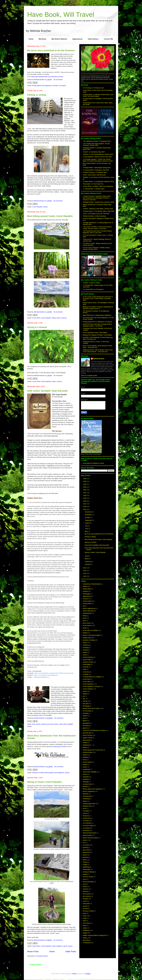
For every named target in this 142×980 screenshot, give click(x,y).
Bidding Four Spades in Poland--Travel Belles (97, 335)
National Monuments (89, 833)
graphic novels (87, 738)
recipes (85, 874)
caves (85, 655)
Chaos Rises (87, 660)
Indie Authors (93, 39)
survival (85, 909)
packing (85, 847)
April (87, 556)
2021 (85, 493)
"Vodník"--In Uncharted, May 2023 (94, 152)
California (86, 645)
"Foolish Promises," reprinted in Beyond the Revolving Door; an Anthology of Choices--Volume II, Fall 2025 (97, 198)
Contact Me (108, 39)
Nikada (74, 974)
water (85, 926)
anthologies (86, 594)
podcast (85, 857)
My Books (42, 39)
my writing (62, 86)
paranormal (86, 852)
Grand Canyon (87, 735)
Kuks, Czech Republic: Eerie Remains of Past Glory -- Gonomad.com (97, 347)
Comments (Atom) (42, 956)
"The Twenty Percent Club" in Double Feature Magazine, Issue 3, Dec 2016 (97, 232)
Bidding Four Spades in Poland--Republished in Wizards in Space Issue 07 (98, 308)
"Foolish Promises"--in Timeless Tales (95, 172)
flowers (85, 716)
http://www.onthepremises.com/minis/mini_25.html (47, 77)
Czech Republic (37, 207)
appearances (87, 596)
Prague (85, 865)
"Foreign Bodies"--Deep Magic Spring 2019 (97, 168)
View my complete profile (89, 375)
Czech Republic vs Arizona (91, 686)
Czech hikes (36, 318)
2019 (85, 498)
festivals (85, 713)
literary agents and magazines (42, 86)
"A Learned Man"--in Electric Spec (94, 189)
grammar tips (87, 733)
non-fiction (86, 845)
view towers (87, 923)
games (85, 721)
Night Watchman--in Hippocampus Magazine (97, 315)
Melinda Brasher (99, 359)
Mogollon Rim (87, 806)
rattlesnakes (87, 869)
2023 (85, 487)
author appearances (89, 608)
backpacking (87, 613)
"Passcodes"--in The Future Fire (93, 184)
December (89, 512)
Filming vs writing (37, 95)
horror (85, 760)
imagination (86, 769)
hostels (85, 765)
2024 (85, 484)
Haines (85, 743)
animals (85, 591)
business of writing (38, 773)
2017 (85, 504)
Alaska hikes (87, 589)
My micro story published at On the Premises (99, 534)
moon (85, 808)
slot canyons (87, 896)
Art (84, 606)
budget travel (87, 638)
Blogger (88, 974)
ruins (84, 884)
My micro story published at (51, 50)
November (89, 515)
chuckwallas (87, 664)
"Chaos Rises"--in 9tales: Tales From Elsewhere (98, 186)
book (84, 621)
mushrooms (87, 818)
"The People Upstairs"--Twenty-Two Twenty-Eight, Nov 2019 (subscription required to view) (98, 160)
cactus (85, 642)
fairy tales (86, 704)
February (88, 562)
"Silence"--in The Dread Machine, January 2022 (98, 154)
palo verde (86, 850)
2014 (85, 568)
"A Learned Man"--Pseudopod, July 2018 (96, 170)
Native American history (90, 838)
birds (84, 618)
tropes (85, 918)
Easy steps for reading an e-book (93, 463)
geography (86, 723)
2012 (85, 573)
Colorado (86, 667)
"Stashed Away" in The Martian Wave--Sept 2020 (98, 211)
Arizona (85, 599)
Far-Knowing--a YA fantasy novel (93, 88)
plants (85, 855)
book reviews (36, 724)
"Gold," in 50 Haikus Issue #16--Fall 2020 (96, 214)
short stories (87, 894)
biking (85, 616)
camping (85, 647)
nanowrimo (86, 830)
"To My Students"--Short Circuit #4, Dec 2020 (97, 157)
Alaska (85, 586)
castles (85, 652)
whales (85, 928)
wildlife (85, 933)
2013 (85, 571)
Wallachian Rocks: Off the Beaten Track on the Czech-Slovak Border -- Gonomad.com (98, 351)
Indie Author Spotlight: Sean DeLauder (48, 391)
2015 (85, 509)
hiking (54, 318)
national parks (87, 835)
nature (58, 318)
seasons (64, 318)
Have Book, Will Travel (61, 15)
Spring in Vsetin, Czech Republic (44, 782)
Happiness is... (87, 745)
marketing (86, 799)
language (86, 782)
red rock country (88, 877)
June (87, 529)
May (87, 531)
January (88, 564)
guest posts (86, 740)
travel (85, 916)
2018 (85, 501)
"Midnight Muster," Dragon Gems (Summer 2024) (98, 202)
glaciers (85, 728)
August (87, 523)
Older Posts (71, 952)
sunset (85, 906)
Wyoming (86, 940)
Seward (85, 891)
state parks (86, 904)
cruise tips (86, 672)
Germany (86, 726)
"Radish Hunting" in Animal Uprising (94, 216)
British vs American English (91, 635)
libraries (85, 786)
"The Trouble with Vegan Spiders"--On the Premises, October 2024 (96, 144)
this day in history (88, 911)
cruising (85, 674)
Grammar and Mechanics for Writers (94, 730)
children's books (88, 662)
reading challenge (88, 872)
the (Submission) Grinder (59, 747)
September (89, 520)
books (85, 628)
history (85, 755)
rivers (85, 879)
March (87, 559)
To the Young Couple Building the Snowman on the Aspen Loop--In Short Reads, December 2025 (98, 298)
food (84, 718)
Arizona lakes (87, 604)
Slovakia (85, 899)
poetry (85, 860)
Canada (85, 650)
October (88, 517)
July (86, 526)
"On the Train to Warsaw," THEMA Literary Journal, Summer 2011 (96, 249)
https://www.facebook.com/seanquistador (46, 675)
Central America (88, 657)
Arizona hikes (87, 601)
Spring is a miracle (37, 327)
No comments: (58, 80)
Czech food (86, 679)
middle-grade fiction (89, 804)
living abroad (87, 796)
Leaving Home (87, 784)
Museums (86, 816)
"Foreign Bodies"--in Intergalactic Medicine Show (98, 181)
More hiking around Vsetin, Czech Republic (50, 216)
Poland (85, 862)
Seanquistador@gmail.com (41, 677)
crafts (85, 669)
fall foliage (86, 706)
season (70, 946)
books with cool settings (90, 630)
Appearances (77, 39)
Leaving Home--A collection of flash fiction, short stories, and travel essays (98, 95)
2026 (85, 479)
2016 (85, 507)
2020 (85, 495)
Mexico (85, 801)
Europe (85, 701)
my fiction (55, 86)
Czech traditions (57, 946)
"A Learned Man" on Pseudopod (93, 289)
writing (45, 207)
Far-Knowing (87, 711)
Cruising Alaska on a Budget (92, 677)
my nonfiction (87, 823)
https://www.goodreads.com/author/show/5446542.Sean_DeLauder (54, 673)
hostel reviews (87, 762)
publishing (86, 867)
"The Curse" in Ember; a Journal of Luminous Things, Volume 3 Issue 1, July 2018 (97, 228)
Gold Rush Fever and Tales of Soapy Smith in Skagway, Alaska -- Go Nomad (97, 325)
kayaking (86, 779)
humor (85, 767)
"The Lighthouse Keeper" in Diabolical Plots (97, 141)
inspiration (86, 777)
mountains (86, 811)
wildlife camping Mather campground (95, 935)
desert (85, 691)
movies (85, 813)
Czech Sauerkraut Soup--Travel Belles (95, 333)
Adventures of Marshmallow (92, 584)
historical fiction (88, 752)
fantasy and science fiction (50, 724)
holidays (85, 757)
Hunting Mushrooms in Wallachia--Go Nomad (97, 322)
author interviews (88, 611)
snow (84, 901)
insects (85, 774)
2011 (85, 576)
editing (85, 694)
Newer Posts (33, 952)
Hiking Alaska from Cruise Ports (93, 750)
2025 (85, 481)
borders (85, 633)
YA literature (87, 943)
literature (86, 794)
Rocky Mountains (88, 882)
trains (85, 913)
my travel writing (88, 825)
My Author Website (59, 39)
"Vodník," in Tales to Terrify (91, 283)
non (84, 843)
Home (31, 39)
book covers (87, 623)
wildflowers (86, 930)
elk (84, 696)
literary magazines (89, 791)
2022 (85, 490)
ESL (84, 699)
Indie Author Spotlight (66, 724)
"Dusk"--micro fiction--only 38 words (94, 175)
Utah (84, 921)
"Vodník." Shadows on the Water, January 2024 (98, 209)
